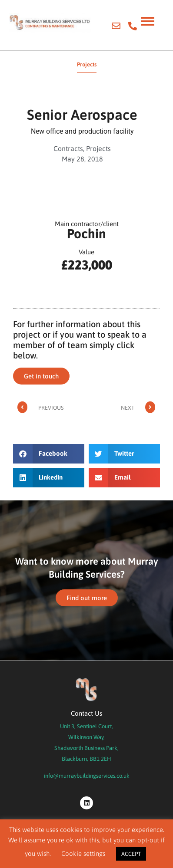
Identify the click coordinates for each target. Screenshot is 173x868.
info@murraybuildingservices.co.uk (87, 776)
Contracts (68, 148)
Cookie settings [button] (83, 853)
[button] (49, 454)
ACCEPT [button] (131, 854)
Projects (98, 148)
